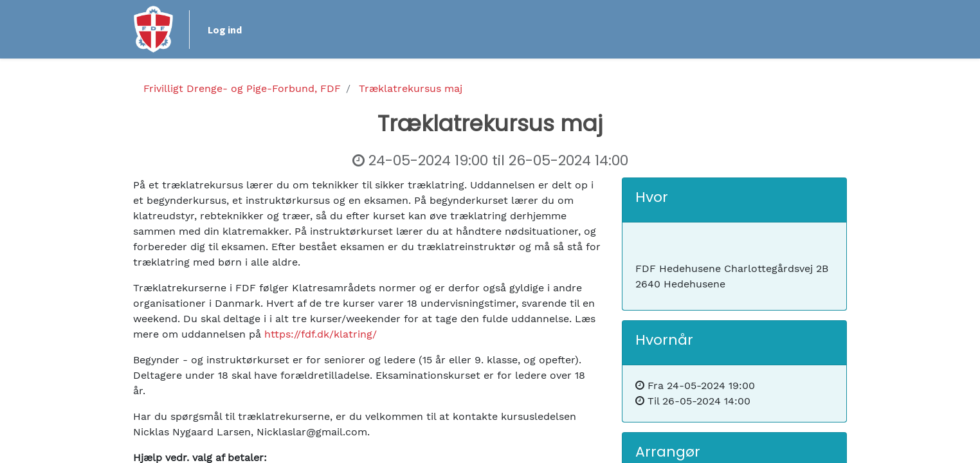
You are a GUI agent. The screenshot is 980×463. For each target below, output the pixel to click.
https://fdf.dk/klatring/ (321, 334)
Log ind (225, 30)
